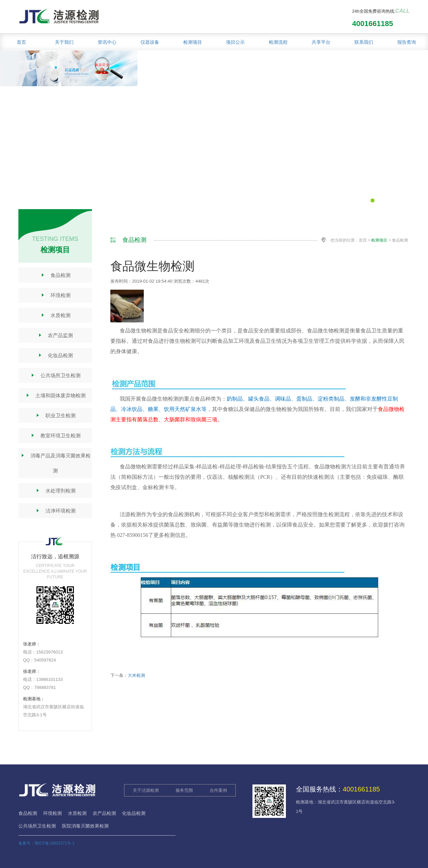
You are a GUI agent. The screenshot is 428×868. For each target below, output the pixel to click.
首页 (21, 42)
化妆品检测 (55, 355)
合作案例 (218, 790)
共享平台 (321, 42)
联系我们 (364, 42)
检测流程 (278, 42)
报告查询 (407, 42)
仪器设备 (150, 42)
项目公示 (235, 42)
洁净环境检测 (55, 511)
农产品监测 (55, 335)
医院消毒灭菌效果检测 (85, 826)
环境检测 (55, 295)
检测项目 (193, 42)
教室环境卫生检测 (55, 436)
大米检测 (136, 675)
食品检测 (55, 275)
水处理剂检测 (55, 491)
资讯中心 (107, 42)
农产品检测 (104, 813)
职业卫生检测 (55, 415)
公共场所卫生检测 (55, 375)
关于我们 (64, 42)
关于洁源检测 (146, 790)
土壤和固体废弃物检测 (55, 395)
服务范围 (184, 790)
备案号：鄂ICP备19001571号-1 (46, 843)
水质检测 (55, 315)
